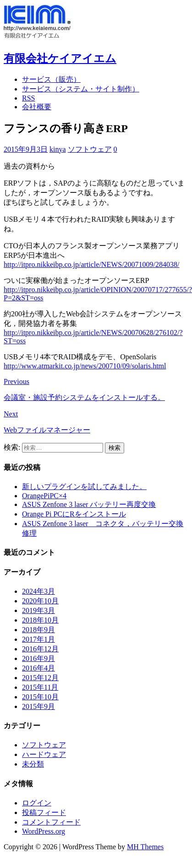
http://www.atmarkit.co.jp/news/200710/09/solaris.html (85, 366)
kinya (58, 149)
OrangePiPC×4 (44, 496)
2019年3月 (38, 610)
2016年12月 (40, 649)
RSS (28, 98)
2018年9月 (38, 630)
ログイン (37, 803)
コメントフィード (51, 822)
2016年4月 (38, 668)
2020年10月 (40, 601)
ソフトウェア (90, 149)
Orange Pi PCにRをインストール (74, 514)
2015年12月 (40, 678)
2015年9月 (38, 706)
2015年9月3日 (26, 149)
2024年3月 (38, 591)
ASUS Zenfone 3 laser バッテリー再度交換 (89, 504)
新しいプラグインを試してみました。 (84, 487)
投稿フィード (44, 812)
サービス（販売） (51, 79)
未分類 (33, 764)
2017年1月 (38, 639)
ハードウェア (44, 754)
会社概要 (37, 107)
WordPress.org (44, 831)
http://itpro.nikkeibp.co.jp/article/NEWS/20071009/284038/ (92, 264)
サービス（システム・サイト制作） (81, 89)
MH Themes (145, 847)
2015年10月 (40, 697)
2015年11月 (40, 687)
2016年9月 (38, 658)
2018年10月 (40, 620)
